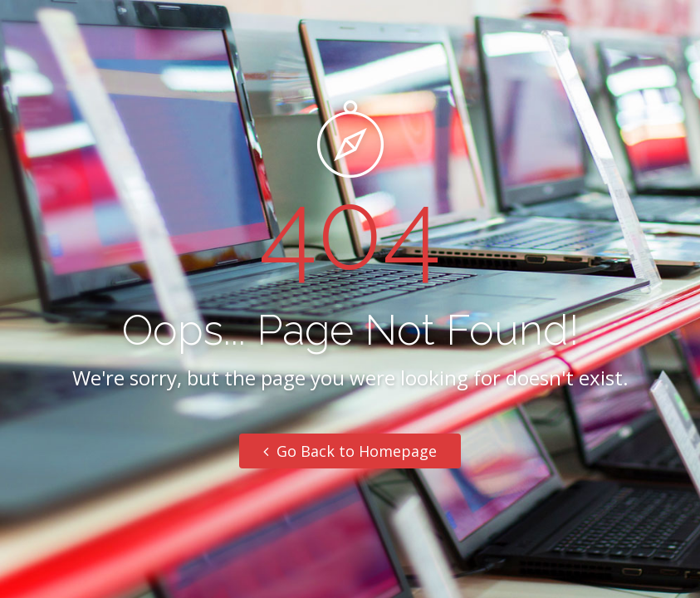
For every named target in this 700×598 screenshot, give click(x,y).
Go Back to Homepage (350, 451)
